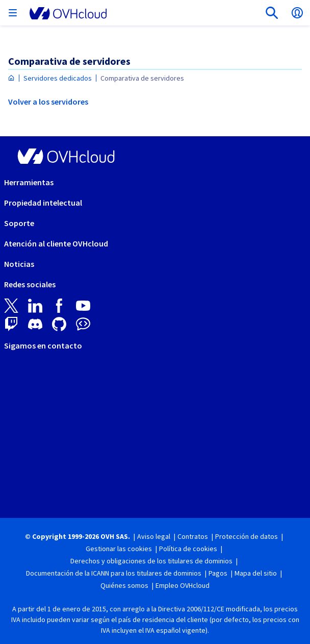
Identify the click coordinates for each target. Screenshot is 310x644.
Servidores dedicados (58, 78)
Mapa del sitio (256, 573)
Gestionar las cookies (119, 549)
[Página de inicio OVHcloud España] (11, 78)
